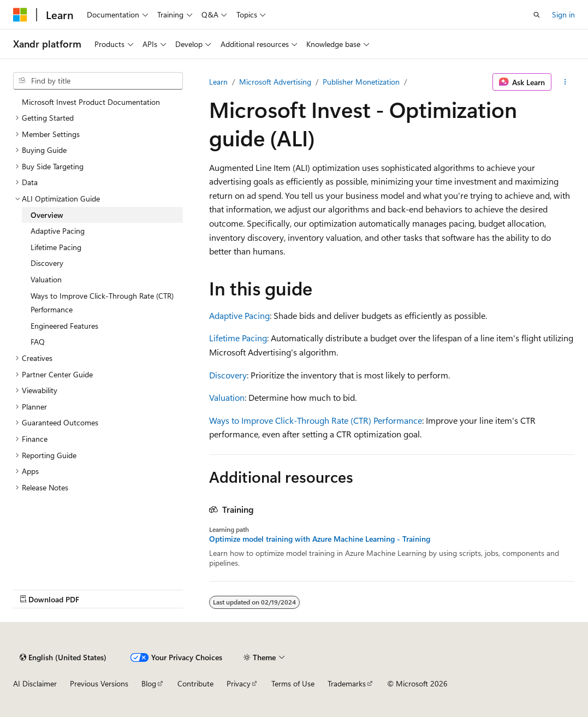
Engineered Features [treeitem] (64, 326)
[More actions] (565, 82)
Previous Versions (99, 683)
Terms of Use (293, 683)
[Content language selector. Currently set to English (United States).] (63, 657)
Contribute (195, 683)
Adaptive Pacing (239, 315)
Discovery (228, 375)
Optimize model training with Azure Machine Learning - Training (320, 539)
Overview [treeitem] (47, 215)
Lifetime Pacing (238, 338)
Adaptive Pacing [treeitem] (58, 231)
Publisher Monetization (361, 82)
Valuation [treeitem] (46, 279)
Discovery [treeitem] (47, 263)
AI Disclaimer (35, 683)
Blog (149, 683)
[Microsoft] (20, 15)
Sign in (563, 14)
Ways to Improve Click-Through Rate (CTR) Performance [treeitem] (102, 303)
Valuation (227, 397)
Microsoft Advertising (275, 82)
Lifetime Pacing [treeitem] (56, 247)
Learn (218, 82)
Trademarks (347, 683)
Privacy (239, 683)
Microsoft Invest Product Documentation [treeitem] (91, 102)
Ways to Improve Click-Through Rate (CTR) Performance (316, 420)
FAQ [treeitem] (38, 342)
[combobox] (98, 81)
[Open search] (537, 15)
